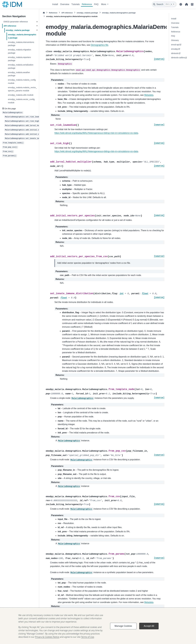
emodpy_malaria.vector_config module (21, 101)
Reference (87, 4)
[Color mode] (181, 4)
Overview (65, 4)
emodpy (175, 49)
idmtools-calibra (178, 58)
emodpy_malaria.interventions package (21, 44)
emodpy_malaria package (18, 30)
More (104, 4)
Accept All (149, 636)
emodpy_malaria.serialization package (21, 66)
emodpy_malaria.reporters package (19, 59)
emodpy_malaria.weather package (19, 74)
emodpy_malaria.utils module (21, 95)
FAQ (96, 4)
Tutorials (75, 4)
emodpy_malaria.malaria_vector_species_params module (22, 89)
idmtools (175, 53)
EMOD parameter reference (16, 22)
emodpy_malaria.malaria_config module (22, 82)
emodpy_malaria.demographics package (22, 36)
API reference (10, 26)
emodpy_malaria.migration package (19, 51)
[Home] (44, 13)
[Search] (164, 4)
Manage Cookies (123, 636)
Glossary (175, 40)
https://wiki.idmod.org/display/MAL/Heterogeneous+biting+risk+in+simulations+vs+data (96, 133)
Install (55, 4)
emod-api (175, 45)
